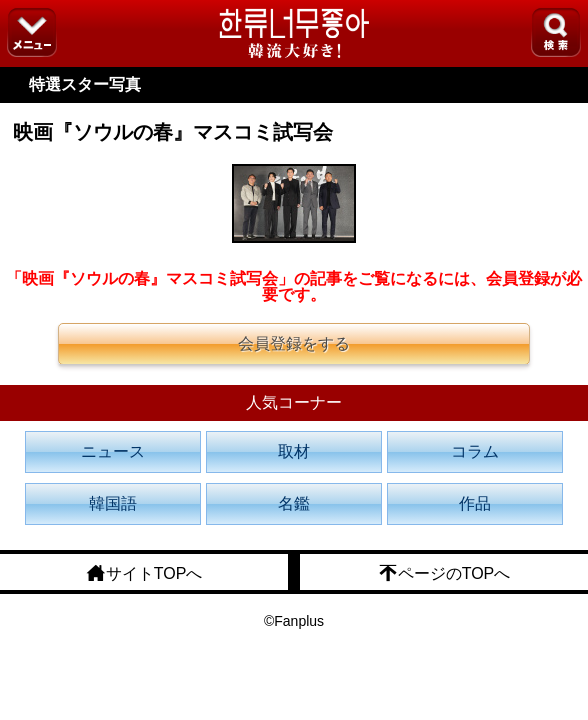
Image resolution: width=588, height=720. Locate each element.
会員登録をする (294, 343)
